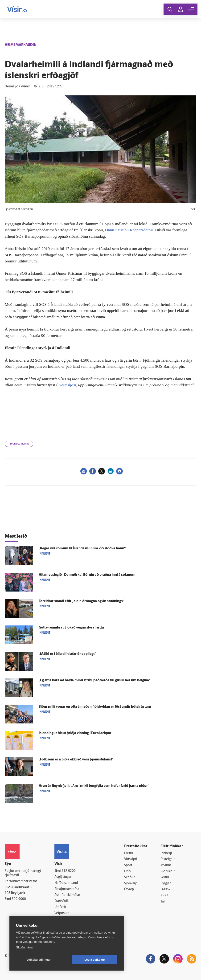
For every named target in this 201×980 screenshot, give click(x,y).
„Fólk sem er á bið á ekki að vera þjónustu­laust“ (76, 760)
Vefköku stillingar (39, 960)
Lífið (127, 872)
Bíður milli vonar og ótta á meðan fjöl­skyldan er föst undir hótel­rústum (95, 707)
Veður (165, 877)
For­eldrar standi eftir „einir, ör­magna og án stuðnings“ (81, 601)
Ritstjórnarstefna (67, 889)
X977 (164, 896)
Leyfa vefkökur (95, 960)
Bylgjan (166, 884)
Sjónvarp (131, 884)
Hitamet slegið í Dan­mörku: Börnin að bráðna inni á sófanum (87, 575)
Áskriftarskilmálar (67, 895)
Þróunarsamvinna (19, 444)
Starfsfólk (62, 901)
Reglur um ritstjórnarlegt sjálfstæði (23, 873)
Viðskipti (131, 859)
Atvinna (166, 865)
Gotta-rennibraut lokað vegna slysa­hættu (71, 628)
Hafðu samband (66, 883)
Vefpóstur (62, 913)
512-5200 (69, 871)
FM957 (166, 889)
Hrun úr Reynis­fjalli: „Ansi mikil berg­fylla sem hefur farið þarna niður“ (94, 786)
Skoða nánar (25, 947)
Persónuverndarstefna (21, 881)
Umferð (60, 907)
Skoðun (130, 877)
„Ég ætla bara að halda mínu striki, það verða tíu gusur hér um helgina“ (94, 680)
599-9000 (19, 899)
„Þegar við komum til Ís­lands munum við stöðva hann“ (82, 549)
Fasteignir (168, 859)
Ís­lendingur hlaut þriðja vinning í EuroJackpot (75, 733)
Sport (128, 865)
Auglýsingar (63, 877)
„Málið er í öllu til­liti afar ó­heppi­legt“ (67, 654)
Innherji (166, 853)
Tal (163, 902)
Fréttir (129, 853)
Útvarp (129, 889)
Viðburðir (168, 872)
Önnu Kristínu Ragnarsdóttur (129, 230)
